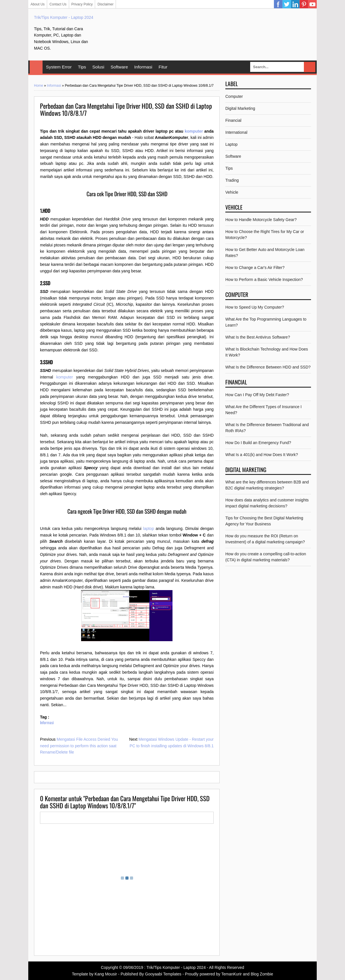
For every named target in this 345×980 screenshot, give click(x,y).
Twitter (287, 4)
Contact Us (58, 4)
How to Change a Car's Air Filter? (255, 268)
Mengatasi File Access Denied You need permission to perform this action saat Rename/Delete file (79, 746)
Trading (232, 180)
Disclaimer (105, 4)
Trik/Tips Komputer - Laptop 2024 (64, 17)
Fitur (163, 67)
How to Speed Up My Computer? (255, 307)
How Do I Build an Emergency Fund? (258, 443)
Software (119, 67)
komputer (194, 131)
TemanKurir (232, 974)
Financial (233, 120)
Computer (234, 96)
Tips (82, 67)
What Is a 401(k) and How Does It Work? (262, 455)
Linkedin (295, 4)
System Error (59, 67)
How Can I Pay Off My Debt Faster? (257, 395)
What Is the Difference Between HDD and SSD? (268, 367)
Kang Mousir (106, 974)
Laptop (231, 144)
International (236, 132)
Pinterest (304, 4)
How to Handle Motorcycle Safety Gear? (261, 220)
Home (36, 67)
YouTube (312, 4)
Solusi (98, 67)
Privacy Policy (82, 4)
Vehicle (232, 192)
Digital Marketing (240, 108)
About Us (38, 4)
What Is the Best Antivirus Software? (258, 337)
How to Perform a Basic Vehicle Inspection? (264, 280)
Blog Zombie (262, 974)
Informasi (143, 67)
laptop (149, 529)
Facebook (278, 4)
